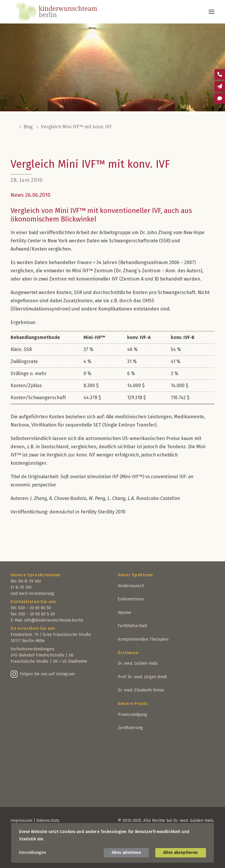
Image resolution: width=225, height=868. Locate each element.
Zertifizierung (130, 728)
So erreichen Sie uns (33, 628)
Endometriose (131, 599)
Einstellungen (33, 853)
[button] (212, 12)
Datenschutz (48, 821)
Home (13, 127)
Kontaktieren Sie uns (33, 602)
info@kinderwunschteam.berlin (54, 620)
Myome (125, 613)
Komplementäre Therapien (143, 639)
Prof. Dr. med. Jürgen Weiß (142, 677)
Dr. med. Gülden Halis (138, 663)
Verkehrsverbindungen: (33, 649)
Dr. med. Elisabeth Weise (141, 690)
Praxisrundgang (132, 715)
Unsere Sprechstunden (35, 575)
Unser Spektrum (135, 575)
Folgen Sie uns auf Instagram (47, 674)
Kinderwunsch (131, 586)
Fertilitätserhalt (132, 626)
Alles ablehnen (126, 853)
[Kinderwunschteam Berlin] (65, 12)
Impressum (21, 821)
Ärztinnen (128, 653)
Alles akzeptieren (181, 853)
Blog (28, 127)
